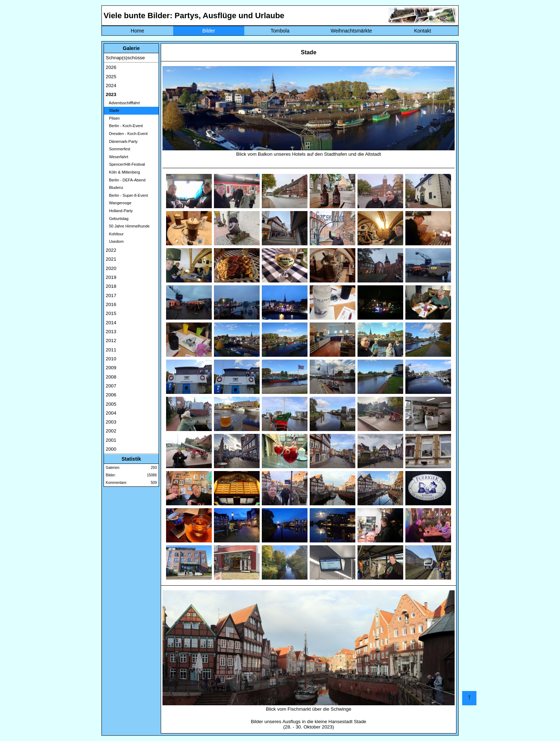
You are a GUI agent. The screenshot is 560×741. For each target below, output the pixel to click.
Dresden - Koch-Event (127, 134)
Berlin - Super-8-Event (127, 195)
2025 (111, 77)
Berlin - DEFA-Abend (126, 180)
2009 (111, 368)
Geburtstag (117, 219)
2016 (111, 304)
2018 (111, 286)
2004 (111, 413)
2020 (111, 268)
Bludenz (114, 187)
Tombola (280, 31)
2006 (111, 395)
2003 (111, 422)
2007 (111, 386)
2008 (111, 377)
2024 (111, 86)
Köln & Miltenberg (123, 172)
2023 (111, 94)
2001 (111, 440)
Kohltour (115, 234)
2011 (111, 350)
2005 (111, 404)
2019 (111, 277)
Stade (112, 110)
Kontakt (422, 31)
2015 (111, 313)
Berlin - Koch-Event (124, 126)
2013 (111, 332)
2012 (111, 341)
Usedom (115, 241)
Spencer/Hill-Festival (125, 164)
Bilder (209, 31)
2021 (111, 259)
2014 (111, 323)
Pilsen (113, 118)
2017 (111, 296)
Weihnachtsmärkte (351, 31)
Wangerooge (119, 203)
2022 (111, 250)
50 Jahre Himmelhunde (128, 226)
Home (137, 31)
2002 (111, 431)
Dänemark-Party (122, 141)
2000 (111, 449)
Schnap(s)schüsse (125, 58)
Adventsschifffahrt (123, 103)
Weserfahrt (117, 157)
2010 (111, 359)
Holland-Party (119, 211)
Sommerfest (118, 149)
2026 (111, 67)
